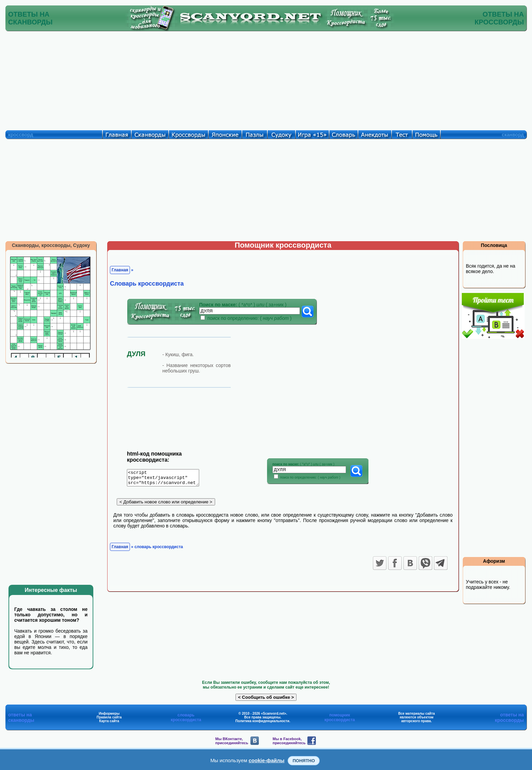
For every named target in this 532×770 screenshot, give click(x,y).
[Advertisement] (266, 79)
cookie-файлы (267, 760)
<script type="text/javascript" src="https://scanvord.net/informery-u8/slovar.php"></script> (167, 479)
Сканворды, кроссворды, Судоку (51, 245)
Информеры (109, 714)
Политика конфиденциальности (262, 721)
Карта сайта (109, 721)
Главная (120, 270)
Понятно (304, 761)
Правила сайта (109, 717)
